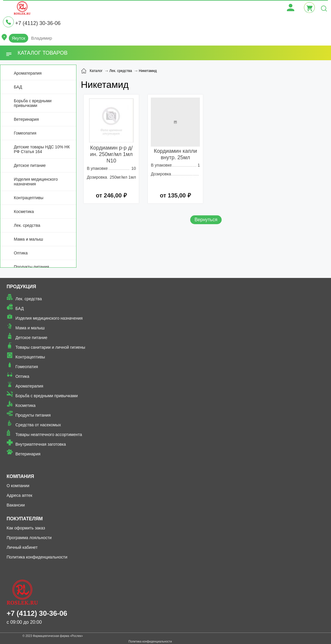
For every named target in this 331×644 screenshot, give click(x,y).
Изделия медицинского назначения (36, 182)
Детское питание (30, 165)
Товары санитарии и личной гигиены (50, 347)
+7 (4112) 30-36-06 (38, 23)
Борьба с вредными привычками (33, 103)
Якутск (19, 38)
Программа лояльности (29, 538)
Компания (20, 476)
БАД (18, 87)
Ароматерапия (28, 73)
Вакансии (16, 505)
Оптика (21, 253)
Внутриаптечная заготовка (41, 444)
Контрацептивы (29, 198)
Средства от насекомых (38, 425)
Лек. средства (27, 225)
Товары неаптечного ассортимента (49, 435)
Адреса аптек (20, 495)
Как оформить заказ (26, 528)
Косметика (24, 212)
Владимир (42, 38)
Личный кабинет (22, 547)
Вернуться (206, 220)
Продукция (21, 287)
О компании (18, 486)
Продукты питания (31, 267)
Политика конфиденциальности (37, 557)
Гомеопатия (25, 133)
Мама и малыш (29, 239)
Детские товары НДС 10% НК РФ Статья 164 (42, 149)
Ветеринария (26, 119)
